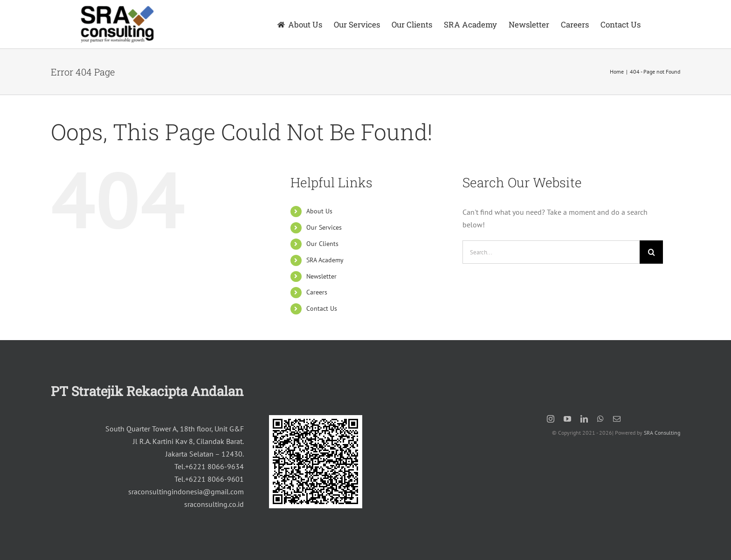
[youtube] (567, 419)
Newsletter (321, 276)
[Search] (651, 252)
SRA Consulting (662, 433)
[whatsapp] (600, 419)
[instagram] (551, 419)
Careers (317, 292)
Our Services (324, 227)
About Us (319, 211)
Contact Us (322, 308)
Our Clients (322, 244)
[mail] (617, 419)
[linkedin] (584, 419)
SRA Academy (325, 260)
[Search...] (551, 252)
